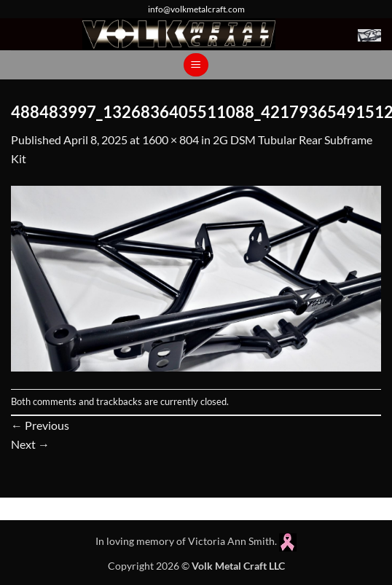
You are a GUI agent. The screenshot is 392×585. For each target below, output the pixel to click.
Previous (40, 425)
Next (30, 444)
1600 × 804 (170, 140)
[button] (369, 34)
